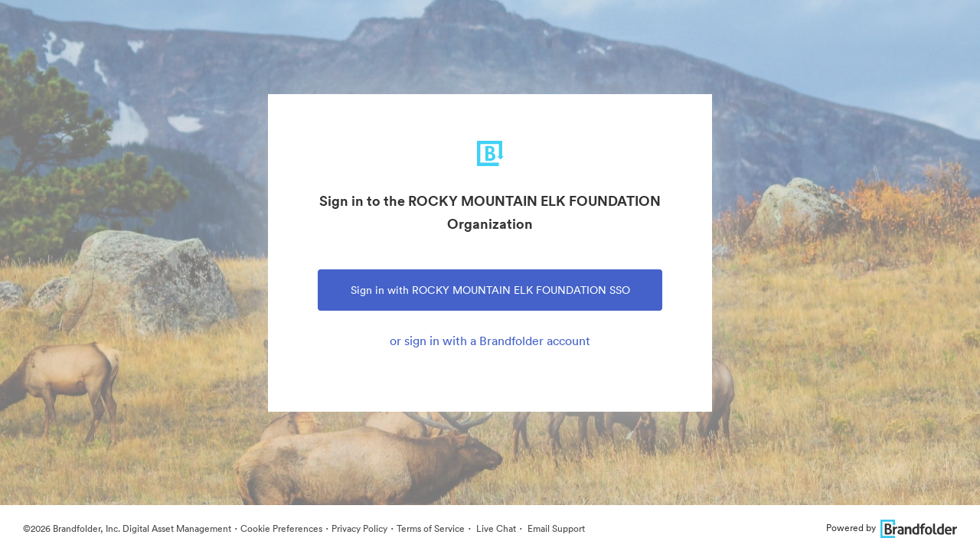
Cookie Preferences (281, 528)
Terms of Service (431, 528)
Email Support (555, 528)
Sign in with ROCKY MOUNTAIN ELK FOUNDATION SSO (490, 290)
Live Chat (495, 528)
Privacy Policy (359, 528)
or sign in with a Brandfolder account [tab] (490, 341)
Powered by (892, 528)
